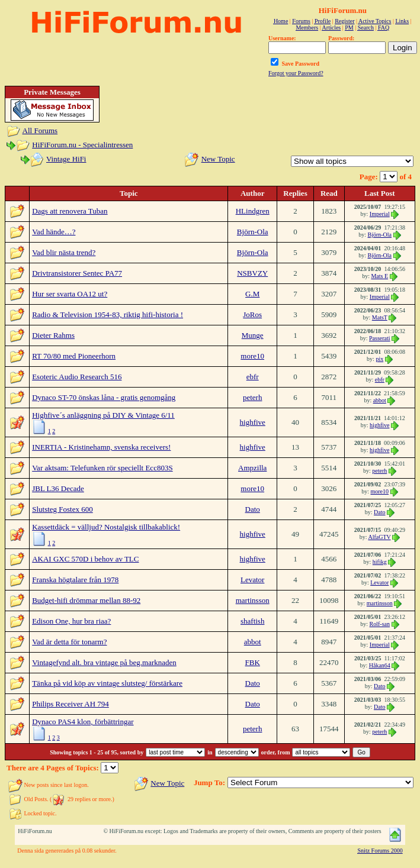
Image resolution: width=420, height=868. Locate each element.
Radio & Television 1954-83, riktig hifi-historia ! (108, 314)
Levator (252, 580)
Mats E (379, 276)
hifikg (380, 562)
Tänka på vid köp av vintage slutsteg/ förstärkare (107, 683)
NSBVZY (252, 273)
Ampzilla (252, 468)
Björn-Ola (253, 232)
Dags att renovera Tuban (70, 211)
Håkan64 (380, 665)
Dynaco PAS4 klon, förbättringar (83, 722)
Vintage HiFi (66, 159)
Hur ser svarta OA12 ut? (70, 294)
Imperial (380, 214)
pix (379, 359)
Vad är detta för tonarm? (69, 642)
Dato (253, 509)
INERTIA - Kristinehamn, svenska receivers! (101, 447)
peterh (252, 397)
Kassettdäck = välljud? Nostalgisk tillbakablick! (106, 527)
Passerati (380, 338)
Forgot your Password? (296, 73)
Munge (253, 335)
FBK (253, 662)
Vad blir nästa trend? (64, 252)
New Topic (218, 159)
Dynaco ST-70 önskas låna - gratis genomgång (104, 397)
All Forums (40, 130)
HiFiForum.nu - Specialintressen (82, 145)
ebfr (253, 377)
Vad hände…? (54, 232)
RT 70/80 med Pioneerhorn (74, 356)
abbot (380, 400)
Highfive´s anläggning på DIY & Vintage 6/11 (103, 415)
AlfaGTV (379, 537)
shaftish (252, 621)
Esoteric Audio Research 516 (77, 377)
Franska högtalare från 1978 (75, 580)
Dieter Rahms (53, 335)
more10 (252, 356)
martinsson (253, 600)
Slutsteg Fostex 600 (62, 509)
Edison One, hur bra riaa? (71, 621)
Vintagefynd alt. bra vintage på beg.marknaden (104, 662)
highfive (253, 422)
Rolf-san (380, 624)
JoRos (252, 314)
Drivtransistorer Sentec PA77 (77, 273)
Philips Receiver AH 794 (70, 704)
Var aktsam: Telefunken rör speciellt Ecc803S (102, 468)
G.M (252, 294)
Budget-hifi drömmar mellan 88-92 (86, 600)
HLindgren (253, 211)
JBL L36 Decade (58, 488)
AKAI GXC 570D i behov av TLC (85, 559)
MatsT (380, 317)
